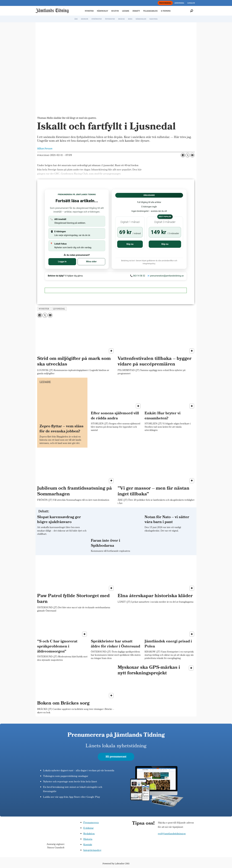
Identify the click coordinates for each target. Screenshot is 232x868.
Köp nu (130, 244)
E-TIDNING (166, 11)
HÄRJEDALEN (141, 19)
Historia (88, 839)
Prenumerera (91, 823)
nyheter (44, 309)
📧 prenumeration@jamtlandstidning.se (165, 276)
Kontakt (88, 845)
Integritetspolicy (92, 850)
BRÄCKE (121, 19)
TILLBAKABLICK (150, 11)
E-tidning (88, 828)
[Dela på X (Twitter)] (188, 155)
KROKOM (84, 19)
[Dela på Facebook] (183, 155)
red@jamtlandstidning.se (172, 834)
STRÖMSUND (97, 19)
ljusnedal (59, 309)
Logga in (62, 262)
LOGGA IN (191, 3)
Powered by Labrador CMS (116, 864)
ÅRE (76, 19)
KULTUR (115, 11)
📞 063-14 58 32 (138, 276)
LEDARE (126, 11)
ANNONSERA (179, 3)
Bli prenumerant (116, 757)
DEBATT (136, 11)
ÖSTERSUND (110, 19)
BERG (130, 19)
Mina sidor (91, 262)
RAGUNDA (154, 19)
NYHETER (89, 11)
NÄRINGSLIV (102, 11)
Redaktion (89, 834)
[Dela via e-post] (192, 155)
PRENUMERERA (165, 3)
